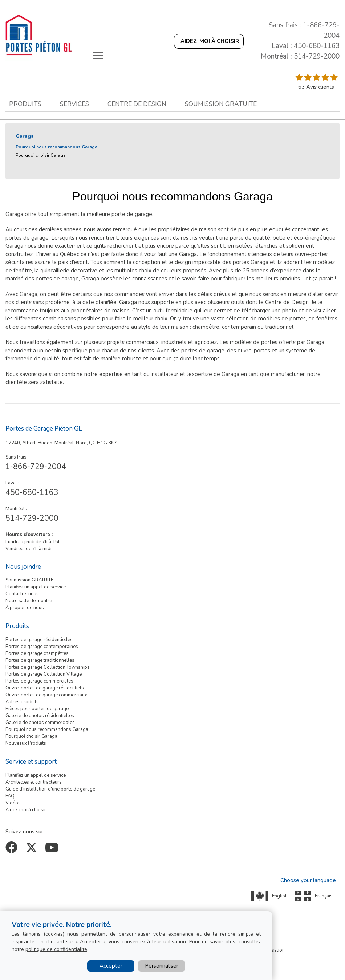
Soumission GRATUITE (29, 580)
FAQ (10, 796)
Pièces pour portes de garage (37, 709)
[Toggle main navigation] (98, 55)
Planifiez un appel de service (36, 587)
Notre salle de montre (29, 601)
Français (324, 896)
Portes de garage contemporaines (42, 647)
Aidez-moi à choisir (26, 810)
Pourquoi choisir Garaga (41, 155)
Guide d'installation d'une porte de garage (50, 789)
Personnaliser (162, 966)
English (280, 896)
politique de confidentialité (56, 949)
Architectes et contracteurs (34, 782)
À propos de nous (25, 608)
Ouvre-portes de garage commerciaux (46, 695)
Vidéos (13, 803)
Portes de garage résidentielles (39, 640)
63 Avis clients (316, 87)
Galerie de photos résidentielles (40, 716)
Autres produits (22, 702)
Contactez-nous (22, 594)
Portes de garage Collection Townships (48, 667)
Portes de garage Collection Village (44, 674)
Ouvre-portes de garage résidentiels (45, 688)
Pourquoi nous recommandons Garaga (56, 147)
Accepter (111, 966)
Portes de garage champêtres (37, 653)
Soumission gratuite (221, 104)
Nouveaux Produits (26, 743)
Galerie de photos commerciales (40, 723)
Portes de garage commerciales (39, 681)
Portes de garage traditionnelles (40, 660)
